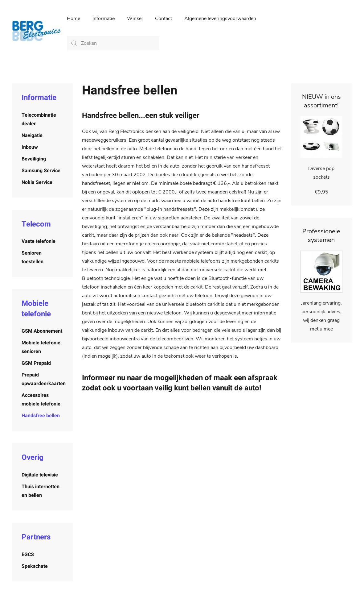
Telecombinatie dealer (39, 119)
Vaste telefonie (39, 241)
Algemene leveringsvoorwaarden (220, 19)
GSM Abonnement (42, 331)
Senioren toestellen (33, 257)
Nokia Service (37, 182)
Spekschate (35, 566)
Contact (164, 19)
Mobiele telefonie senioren (41, 347)
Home (74, 19)
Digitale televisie (40, 475)
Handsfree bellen (41, 416)
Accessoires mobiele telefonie (41, 400)
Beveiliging (34, 159)
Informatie (104, 19)
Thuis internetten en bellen (41, 491)
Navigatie (32, 135)
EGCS (28, 555)
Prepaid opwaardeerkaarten (44, 379)
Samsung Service (41, 171)
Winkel (135, 19)
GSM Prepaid (36, 363)
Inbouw (30, 147)
